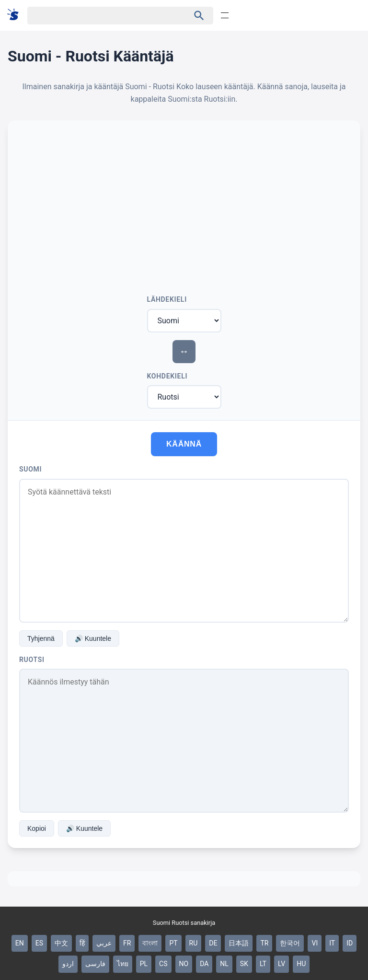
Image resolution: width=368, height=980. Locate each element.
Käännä (184, 444)
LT (263, 964)
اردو (68, 964)
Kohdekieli (167, 376)
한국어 (290, 943)
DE (213, 943)
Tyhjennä (41, 638)
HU (301, 964)
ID (350, 943)
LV (282, 964)
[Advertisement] (184, 204)
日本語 (239, 943)
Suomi (30, 469)
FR (127, 943)
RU (194, 943)
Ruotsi (32, 660)
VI (315, 943)
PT (173, 943)
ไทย (123, 964)
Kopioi (37, 828)
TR (264, 943)
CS (163, 964)
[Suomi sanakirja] (16, 15)
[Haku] (100, 16)
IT (332, 943)
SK (244, 964)
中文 (61, 943)
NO (184, 964)
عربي (104, 943)
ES (39, 943)
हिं (82, 943)
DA (204, 964)
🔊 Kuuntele (93, 638)
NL (224, 964)
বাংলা (150, 943)
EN (20, 943)
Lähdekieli (167, 299)
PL (144, 964)
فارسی (95, 964)
